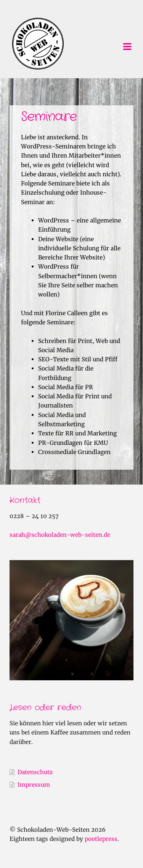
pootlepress (101, 839)
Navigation (127, 47)
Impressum (34, 785)
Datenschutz (35, 772)
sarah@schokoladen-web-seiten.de (60, 535)
